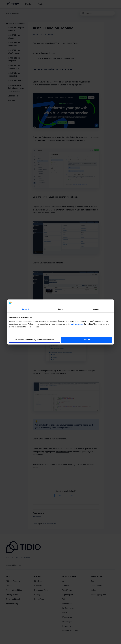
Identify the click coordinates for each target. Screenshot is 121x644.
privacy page (77, 324)
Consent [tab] (25, 309)
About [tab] (96, 309)
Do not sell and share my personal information (35, 340)
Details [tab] (60, 309)
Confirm (86, 340)
